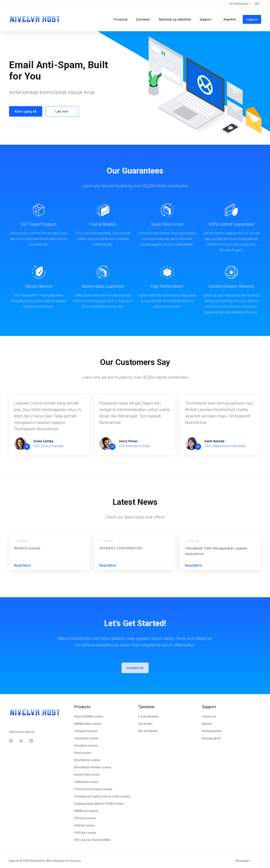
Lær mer (61, 111)
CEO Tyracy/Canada (48, 446)
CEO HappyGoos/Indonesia (225, 446)
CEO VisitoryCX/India (134, 446)
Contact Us (135, 668)
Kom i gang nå (25, 111)
